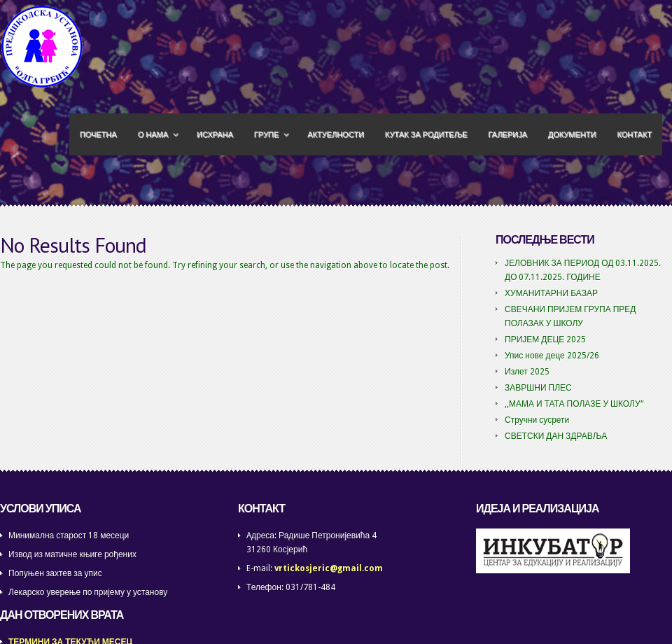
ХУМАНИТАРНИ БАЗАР (551, 293)
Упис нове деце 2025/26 (552, 356)
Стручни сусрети (537, 420)
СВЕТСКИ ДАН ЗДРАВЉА (556, 436)
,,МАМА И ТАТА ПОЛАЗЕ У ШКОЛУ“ (574, 404)
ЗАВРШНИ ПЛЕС (538, 388)
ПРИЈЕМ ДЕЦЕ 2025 (545, 339)
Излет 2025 (527, 372)
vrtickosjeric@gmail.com (329, 568)
